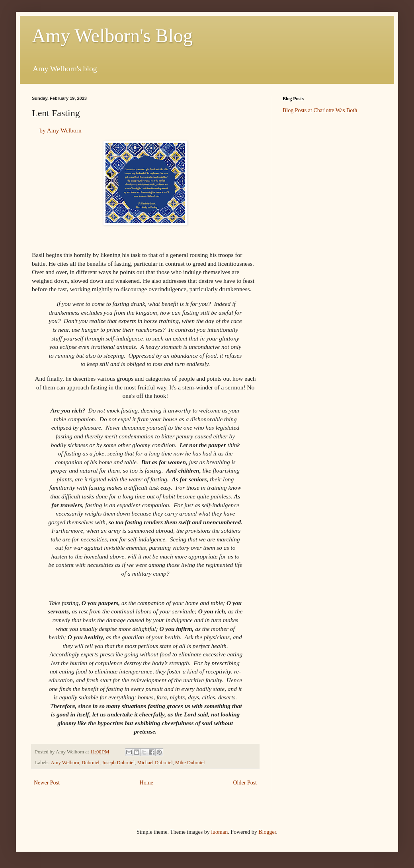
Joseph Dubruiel (118, 763)
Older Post (245, 783)
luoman (219, 832)
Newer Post (47, 783)
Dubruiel (91, 763)
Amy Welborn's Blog (112, 36)
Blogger (267, 832)
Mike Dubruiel (190, 763)
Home (146, 783)
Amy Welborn (65, 763)
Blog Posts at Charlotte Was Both (320, 110)
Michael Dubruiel (155, 763)
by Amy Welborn (60, 130)
